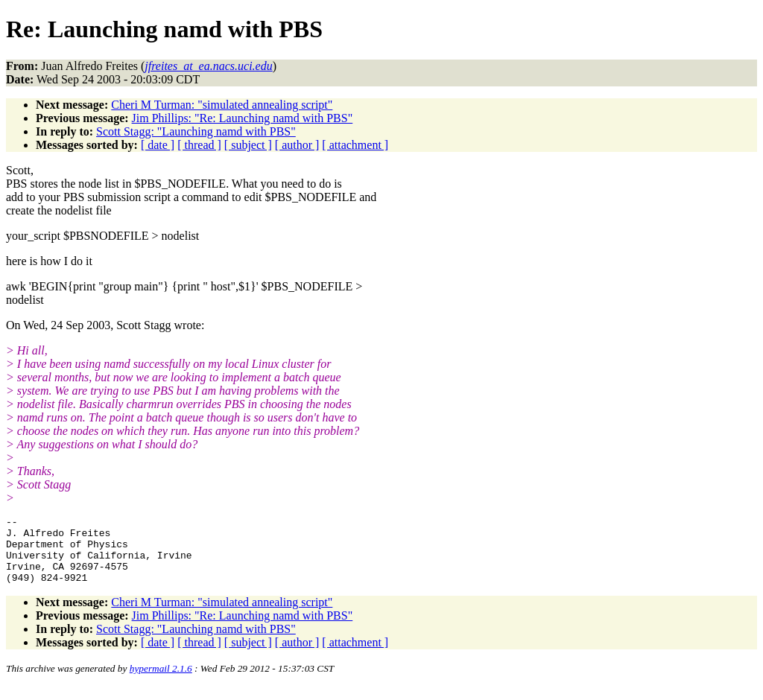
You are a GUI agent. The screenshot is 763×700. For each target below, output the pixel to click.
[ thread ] (199, 145)
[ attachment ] (355, 145)
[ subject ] (248, 145)
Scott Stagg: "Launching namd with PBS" (196, 131)
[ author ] (297, 145)
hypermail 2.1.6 (161, 682)
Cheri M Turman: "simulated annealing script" (222, 105)
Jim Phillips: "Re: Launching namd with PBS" (243, 118)
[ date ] (158, 145)
